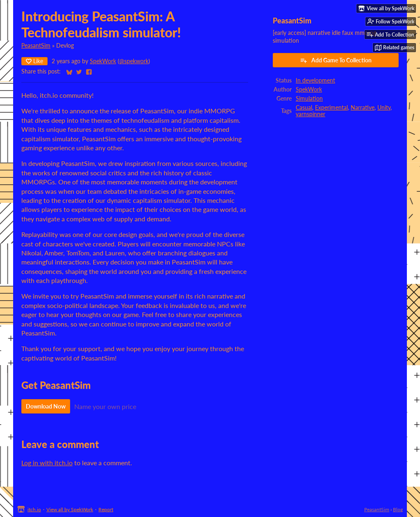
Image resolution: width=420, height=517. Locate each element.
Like (34, 61)
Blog (398, 509)
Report (106, 509)
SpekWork (103, 61)
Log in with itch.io (47, 463)
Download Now (46, 406)
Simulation (309, 99)
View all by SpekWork (70, 509)
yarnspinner (310, 114)
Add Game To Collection (336, 60)
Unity (384, 108)
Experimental (331, 108)
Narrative (363, 108)
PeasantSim (36, 46)
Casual (304, 108)
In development (315, 80)
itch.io (34, 509)
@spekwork (134, 61)
